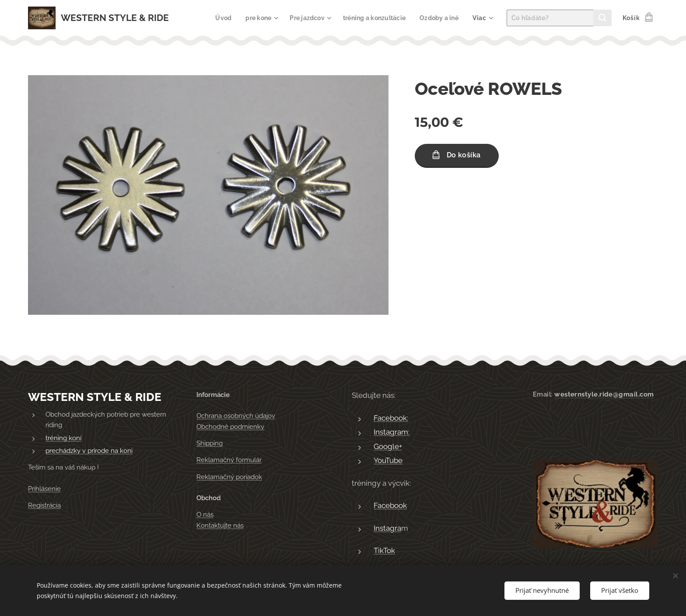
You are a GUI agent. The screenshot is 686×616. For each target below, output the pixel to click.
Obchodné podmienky (230, 427)
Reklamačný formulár (229, 460)
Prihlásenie (44, 489)
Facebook (390, 506)
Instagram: (392, 432)
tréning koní (63, 438)
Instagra (387, 528)
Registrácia (44, 505)
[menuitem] (215, 18)
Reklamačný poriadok (229, 477)
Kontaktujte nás (220, 526)
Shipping (210, 443)
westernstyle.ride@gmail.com (604, 394)
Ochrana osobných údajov (236, 416)
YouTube (388, 461)
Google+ (388, 446)
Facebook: (391, 418)
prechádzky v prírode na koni (89, 451)
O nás (205, 515)
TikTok (384, 551)
